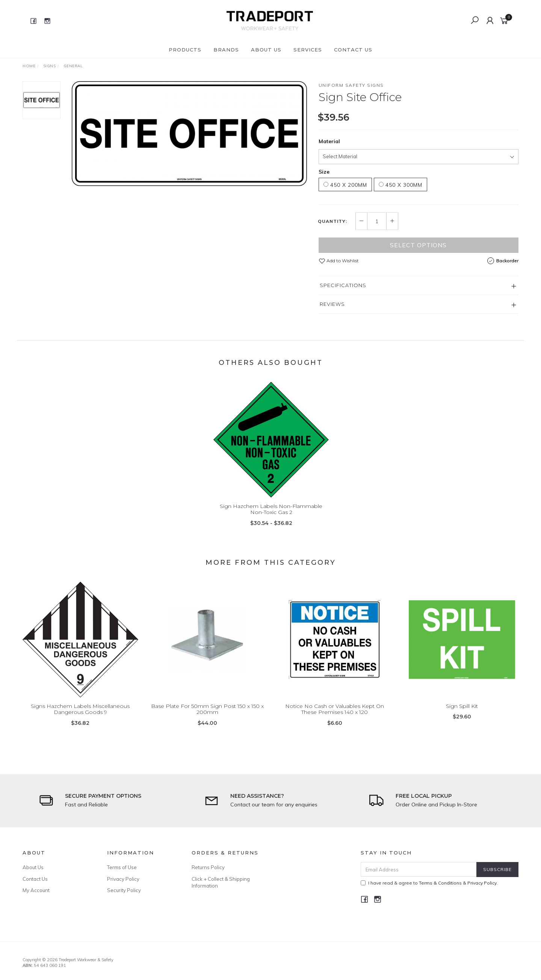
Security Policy (124, 890)
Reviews (332, 304)
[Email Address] (419, 869)
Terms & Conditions (440, 883)
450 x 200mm (345, 185)
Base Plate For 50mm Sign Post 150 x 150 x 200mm (207, 716)
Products (185, 50)
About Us (266, 50)
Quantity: (332, 221)
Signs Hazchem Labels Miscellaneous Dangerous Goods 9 (80, 716)
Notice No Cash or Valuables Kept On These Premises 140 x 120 (335, 716)
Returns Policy (208, 867)
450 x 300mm (400, 185)
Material (329, 141)
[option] (189, 134)
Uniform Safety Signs (351, 85)
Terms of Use (122, 867)
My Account (36, 890)
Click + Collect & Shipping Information (221, 882)
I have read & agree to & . (429, 883)
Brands (226, 50)
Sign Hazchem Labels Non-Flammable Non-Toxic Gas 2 (271, 516)
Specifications (343, 285)
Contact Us (353, 50)
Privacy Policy (123, 879)
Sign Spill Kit (462, 713)
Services (308, 50)
